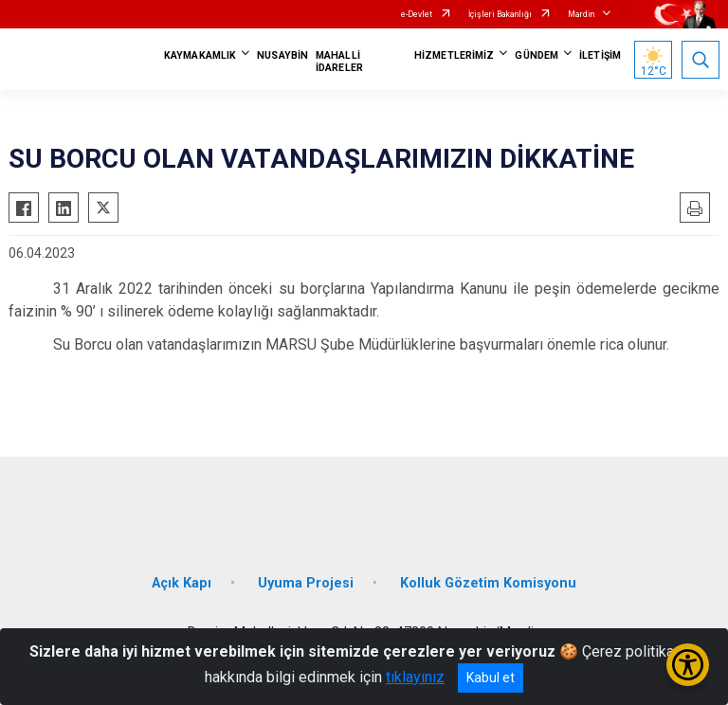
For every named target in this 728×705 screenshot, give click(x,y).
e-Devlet (417, 14)
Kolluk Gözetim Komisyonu (488, 583)
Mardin (581, 14)
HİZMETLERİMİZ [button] (454, 55)
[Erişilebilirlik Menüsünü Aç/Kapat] (688, 665)
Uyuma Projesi (306, 583)
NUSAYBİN (282, 55)
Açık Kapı (182, 583)
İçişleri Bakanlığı (500, 14)
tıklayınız (415, 677)
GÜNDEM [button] (537, 55)
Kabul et (491, 678)
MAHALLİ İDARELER (339, 62)
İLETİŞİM (600, 55)
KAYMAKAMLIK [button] (200, 55)
